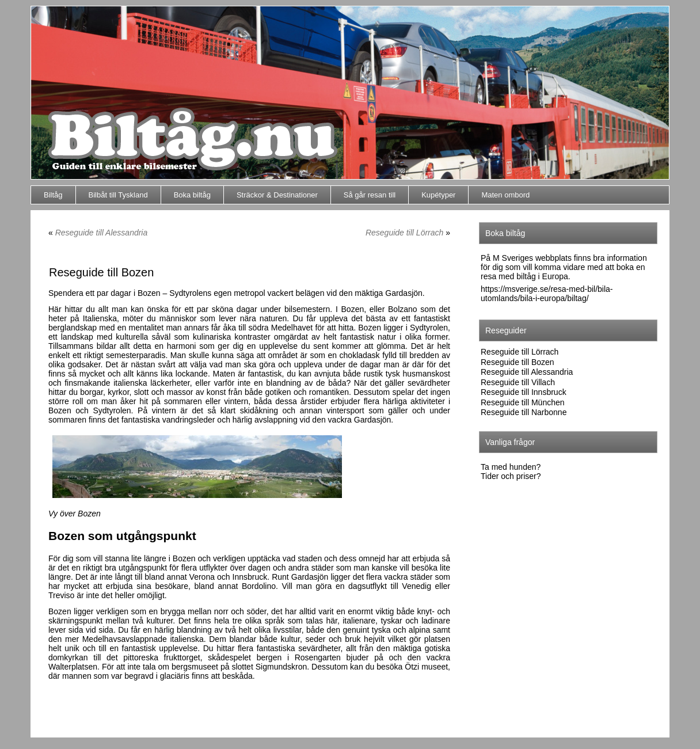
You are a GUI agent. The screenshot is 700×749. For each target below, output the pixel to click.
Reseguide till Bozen (518, 362)
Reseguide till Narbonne (524, 412)
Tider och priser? (511, 476)
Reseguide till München (523, 402)
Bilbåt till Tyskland (118, 195)
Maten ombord (505, 195)
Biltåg (53, 195)
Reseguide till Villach (518, 382)
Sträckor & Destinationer (277, 195)
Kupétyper (438, 195)
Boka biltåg (192, 195)
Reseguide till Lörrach (404, 233)
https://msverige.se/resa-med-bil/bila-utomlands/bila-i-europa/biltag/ (547, 294)
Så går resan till (370, 195)
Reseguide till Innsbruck (524, 392)
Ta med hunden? (511, 467)
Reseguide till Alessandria (102, 233)
